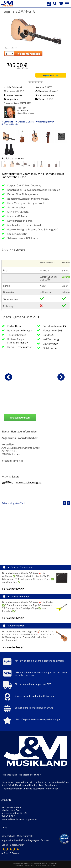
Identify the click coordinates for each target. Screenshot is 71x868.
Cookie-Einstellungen (13, 845)
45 (64, 326)
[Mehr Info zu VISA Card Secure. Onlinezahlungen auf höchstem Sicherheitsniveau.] (35, 674)
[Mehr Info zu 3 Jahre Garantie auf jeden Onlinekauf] (35, 698)
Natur (19, 326)
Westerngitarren (46, 122)
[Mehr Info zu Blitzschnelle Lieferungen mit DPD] (35, 686)
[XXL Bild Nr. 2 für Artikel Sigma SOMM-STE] (22, 137)
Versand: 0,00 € (44, 99)
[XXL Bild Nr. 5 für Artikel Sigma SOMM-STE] (61, 137)
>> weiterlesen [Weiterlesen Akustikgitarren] (13, 647)
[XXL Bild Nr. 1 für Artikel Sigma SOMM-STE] (9, 137)
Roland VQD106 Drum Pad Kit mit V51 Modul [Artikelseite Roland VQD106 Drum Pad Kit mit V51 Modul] (19, 552)
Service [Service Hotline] (45, 840)
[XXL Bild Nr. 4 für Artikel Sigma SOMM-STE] (48, 137)
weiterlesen (52, 788)
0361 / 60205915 (22, 111)
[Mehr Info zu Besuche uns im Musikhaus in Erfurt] (35, 709)
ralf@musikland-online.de (25, 113)
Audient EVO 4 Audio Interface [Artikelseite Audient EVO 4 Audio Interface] (52, 552)
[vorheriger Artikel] (9, 377)
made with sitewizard (47, 865)
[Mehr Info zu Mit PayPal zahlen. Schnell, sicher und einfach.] (35, 662)
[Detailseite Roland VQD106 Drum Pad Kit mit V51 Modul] (18, 531)
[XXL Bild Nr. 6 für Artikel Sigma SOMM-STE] (9, 150)
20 (53, 335)
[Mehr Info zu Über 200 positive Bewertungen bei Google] (35, 721)
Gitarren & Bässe (26, 122)
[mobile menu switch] (67, 3)
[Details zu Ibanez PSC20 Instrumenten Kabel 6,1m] (35, 377)
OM (56, 344)
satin (54, 348)
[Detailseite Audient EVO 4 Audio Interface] (52, 531)
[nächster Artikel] (61, 377)
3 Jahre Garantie (13, 95)
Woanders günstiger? (47, 91)
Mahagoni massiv (18, 342)
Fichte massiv (24, 347)
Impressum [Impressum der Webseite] (31, 819)
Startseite (8, 122)
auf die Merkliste (45, 95)
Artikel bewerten (20, 417)
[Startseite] (7, 4)
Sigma (16, 476)
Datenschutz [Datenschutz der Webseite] (8, 836)
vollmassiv (26, 330)
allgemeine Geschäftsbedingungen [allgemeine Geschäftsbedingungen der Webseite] (20, 840)
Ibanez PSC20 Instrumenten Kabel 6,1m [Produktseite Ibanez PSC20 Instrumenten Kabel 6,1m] (36, 407)
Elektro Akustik (11, 124)
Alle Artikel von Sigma (29, 482)
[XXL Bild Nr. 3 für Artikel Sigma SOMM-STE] (35, 137)
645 (60, 330)
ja (25, 335)
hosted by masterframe (25, 865)
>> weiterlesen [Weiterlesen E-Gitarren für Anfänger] (13, 589)
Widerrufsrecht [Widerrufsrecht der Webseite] (25, 836)
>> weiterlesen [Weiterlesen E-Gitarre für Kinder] (13, 618)
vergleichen (11, 99)
